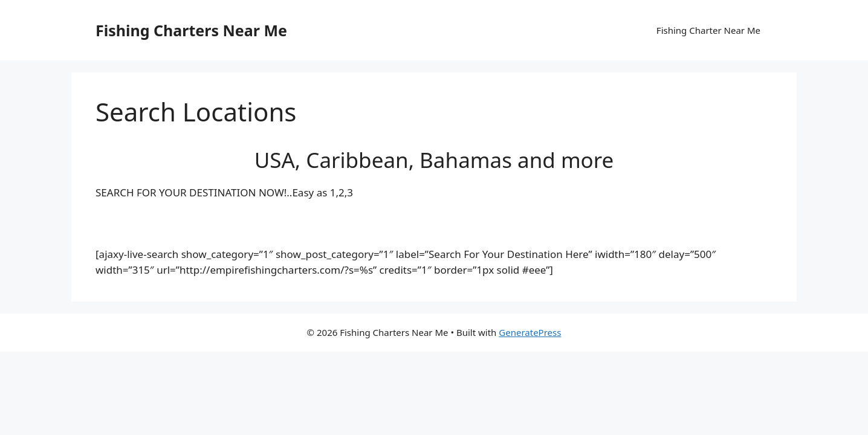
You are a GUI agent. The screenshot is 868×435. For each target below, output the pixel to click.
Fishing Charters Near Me (191, 30)
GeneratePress (530, 332)
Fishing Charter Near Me (708, 30)
